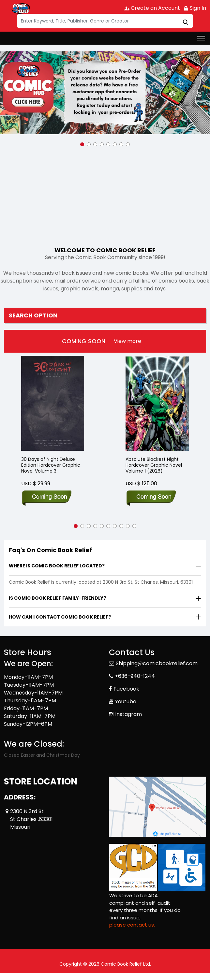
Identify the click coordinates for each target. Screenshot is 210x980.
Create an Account (152, 8)
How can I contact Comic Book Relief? (60, 617)
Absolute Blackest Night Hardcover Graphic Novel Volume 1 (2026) (154, 465)
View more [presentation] (127, 341)
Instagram (128, 714)
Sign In (195, 8)
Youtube (126, 702)
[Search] (105, 21)
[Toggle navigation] (201, 38)
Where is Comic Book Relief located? (57, 566)
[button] (82, 144)
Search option (33, 315)
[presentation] (127, 341)
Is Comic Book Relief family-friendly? (57, 598)
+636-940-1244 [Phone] (135, 676)
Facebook (126, 689)
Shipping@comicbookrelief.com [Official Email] (157, 663)
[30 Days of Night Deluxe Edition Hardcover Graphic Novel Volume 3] (53, 403)
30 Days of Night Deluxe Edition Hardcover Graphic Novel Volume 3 (51, 465)
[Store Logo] (20, 8)
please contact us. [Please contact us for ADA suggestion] (132, 925)
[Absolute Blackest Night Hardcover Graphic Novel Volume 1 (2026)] (157, 403)
